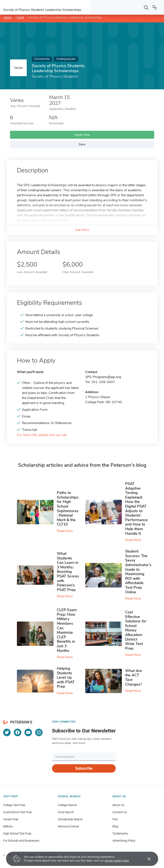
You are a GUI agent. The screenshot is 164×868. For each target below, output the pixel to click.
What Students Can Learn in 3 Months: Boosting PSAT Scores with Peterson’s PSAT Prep (68, 572)
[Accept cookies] (146, 859)
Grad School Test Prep (17, 812)
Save (82, 144)
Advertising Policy (124, 841)
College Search (67, 805)
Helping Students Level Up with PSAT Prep (66, 677)
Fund (20, 17)
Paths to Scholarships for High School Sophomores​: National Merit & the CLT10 (68, 508)
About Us (118, 805)
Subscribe (84, 768)
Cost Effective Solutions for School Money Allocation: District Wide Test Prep (136, 630)
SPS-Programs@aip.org (103, 377)
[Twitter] (7, 732)
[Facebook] (18, 732)
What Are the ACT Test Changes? (134, 678)
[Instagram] (39, 732)
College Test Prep (14, 805)
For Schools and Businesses (21, 841)
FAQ (115, 819)
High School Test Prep (17, 833)
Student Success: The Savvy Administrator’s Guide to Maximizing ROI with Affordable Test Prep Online (138, 572)
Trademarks (120, 833)
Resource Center (69, 826)
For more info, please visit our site (42, 435)
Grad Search (66, 812)
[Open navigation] (155, 7)
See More (82, 230)
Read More (65, 531)
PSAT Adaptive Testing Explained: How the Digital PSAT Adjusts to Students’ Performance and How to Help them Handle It (136, 509)
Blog (115, 826)
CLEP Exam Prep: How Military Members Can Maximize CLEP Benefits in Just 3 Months (67, 630)
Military (8, 826)
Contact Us (120, 812)
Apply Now (82, 135)
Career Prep (11, 819)
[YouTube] (28, 732)
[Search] (146, 7)
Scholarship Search (70, 819)
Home (8, 17)
